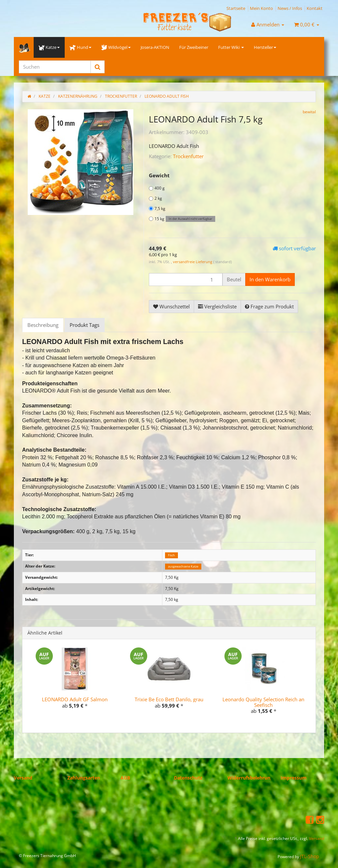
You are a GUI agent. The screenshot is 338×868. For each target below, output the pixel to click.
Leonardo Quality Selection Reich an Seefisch (263, 702)
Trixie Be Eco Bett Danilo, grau (169, 699)
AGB (125, 778)
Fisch (171, 555)
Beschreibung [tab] (43, 325)
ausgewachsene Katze (183, 566)
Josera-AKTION (155, 47)
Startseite (236, 8)
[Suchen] (55, 67)
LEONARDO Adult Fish (167, 96)
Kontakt (315, 8)
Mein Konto (261, 8)
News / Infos (290, 8)
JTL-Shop (310, 856)
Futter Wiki (231, 47)
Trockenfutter (188, 156)
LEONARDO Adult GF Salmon (75, 699)
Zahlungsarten (84, 778)
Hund (80, 47)
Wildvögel (116, 47)
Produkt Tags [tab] (84, 325)
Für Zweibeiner (194, 47)
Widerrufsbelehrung (250, 778)
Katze (49, 47)
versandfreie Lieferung (193, 262)
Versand (23, 778)
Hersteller (265, 47)
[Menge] (186, 279)
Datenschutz (188, 778)
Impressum (294, 778)
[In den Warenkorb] (270, 279)
